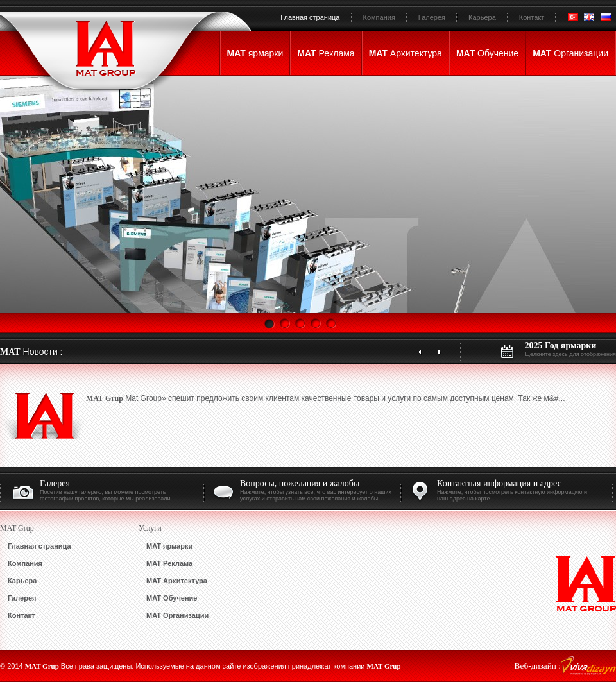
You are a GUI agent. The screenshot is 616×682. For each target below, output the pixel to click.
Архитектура (406, 53)
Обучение (487, 53)
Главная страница (310, 17)
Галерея (432, 17)
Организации (570, 53)
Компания (379, 17)
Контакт (532, 17)
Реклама (326, 53)
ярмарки (255, 53)
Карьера (482, 17)
